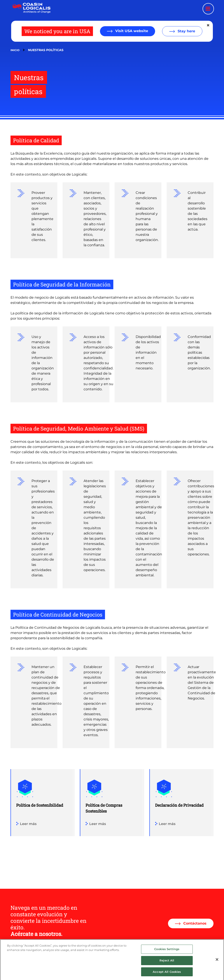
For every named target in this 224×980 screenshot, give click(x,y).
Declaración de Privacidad (179, 805)
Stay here (186, 31)
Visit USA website (131, 31)
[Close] (217, 964)
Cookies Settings (167, 954)
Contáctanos (194, 923)
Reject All (167, 965)
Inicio (15, 50)
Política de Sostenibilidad (40, 805)
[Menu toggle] (208, 9)
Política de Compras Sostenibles (104, 808)
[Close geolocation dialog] (208, 25)
